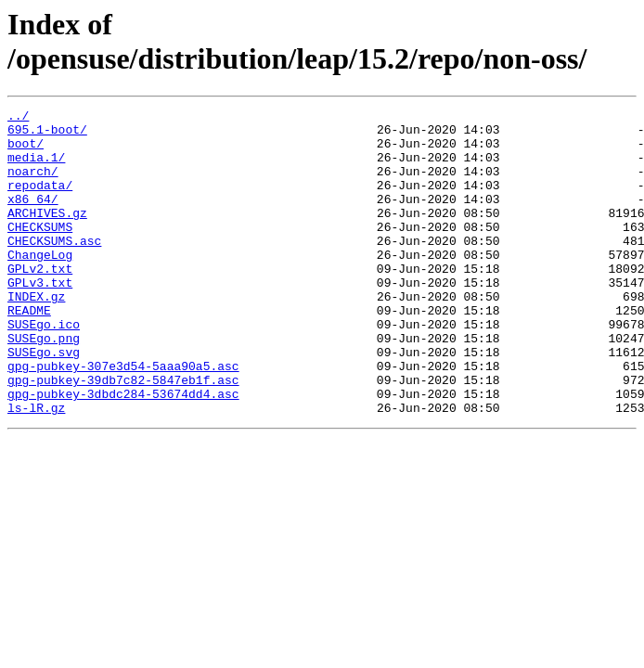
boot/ (26, 151)
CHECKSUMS (40, 251)
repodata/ (40, 201)
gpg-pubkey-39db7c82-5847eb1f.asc (123, 435)
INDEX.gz (36, 335)
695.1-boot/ (47, 135)
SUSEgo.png (44, 385)
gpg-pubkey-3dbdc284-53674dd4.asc (123, 452)
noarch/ (33, 185)
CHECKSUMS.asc (54, 268)
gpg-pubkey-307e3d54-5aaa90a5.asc (123, 418)
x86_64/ (33, 218)
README (29, 352)
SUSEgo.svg (44, 402)
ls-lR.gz (36, 469)
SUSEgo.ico (44, 368)
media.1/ (36, 168)
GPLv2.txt (40, 302)
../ (18, 118)
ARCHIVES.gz (47, 235)
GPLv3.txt (40, 318)
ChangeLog (40, 285)
